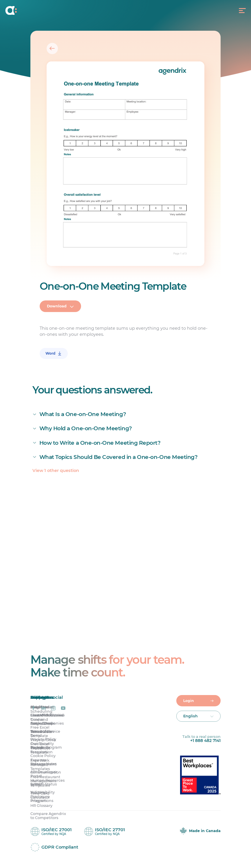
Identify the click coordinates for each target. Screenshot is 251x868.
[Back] (52, 49)
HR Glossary (41, 806)
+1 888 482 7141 (205, 741)
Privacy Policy (43, 740)
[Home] (36, 10)
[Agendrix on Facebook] (33, 708)
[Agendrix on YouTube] (63, 708)
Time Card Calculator (40, 796)
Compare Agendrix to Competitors (48, 816)
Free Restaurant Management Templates (45, 781)
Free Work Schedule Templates (40, 765)
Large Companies (47, 723)
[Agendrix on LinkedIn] (43, 708)
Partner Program (46, 748)
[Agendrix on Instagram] (53, 708)
